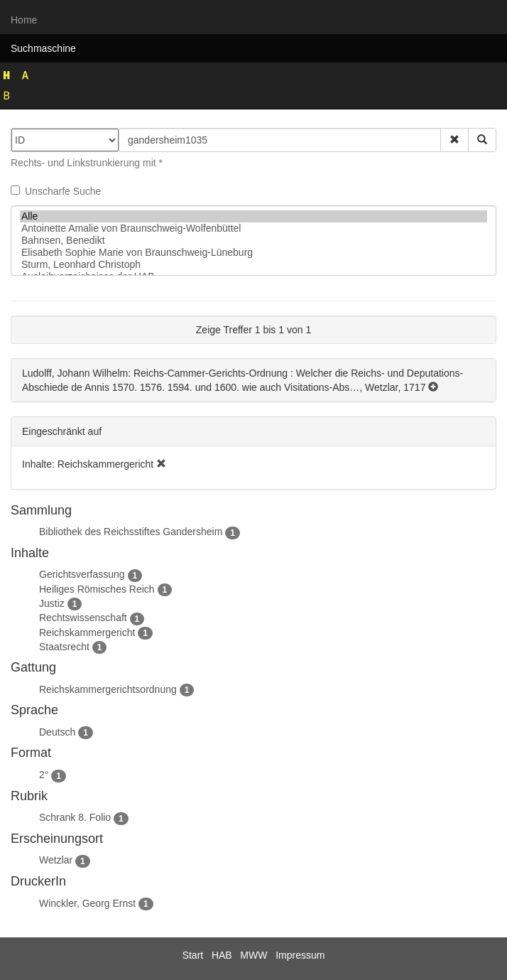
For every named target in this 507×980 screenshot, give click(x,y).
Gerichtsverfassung (82, 574)
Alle (253, 216)
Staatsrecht (64, 647)
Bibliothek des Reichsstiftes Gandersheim (131, 532)
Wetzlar (56, 860)
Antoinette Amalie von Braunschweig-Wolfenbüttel (253, 228)
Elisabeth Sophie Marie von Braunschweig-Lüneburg (253, 253)
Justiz (52, 603)
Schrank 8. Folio (75, 817)
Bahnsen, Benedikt (253, 241)
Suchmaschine (43, 48)
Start (193, 955)
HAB (222, 955)
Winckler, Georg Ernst (87, 903)
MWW (253, 955)
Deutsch (57, 732)
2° (44, 775)
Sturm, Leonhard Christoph (253, 265)
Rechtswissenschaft (83, 618)
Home (24, 20)
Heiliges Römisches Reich (97, 589)
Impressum (300, 955)
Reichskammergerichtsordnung (108, 689)
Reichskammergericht (87, 632)
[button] (454, 140)
